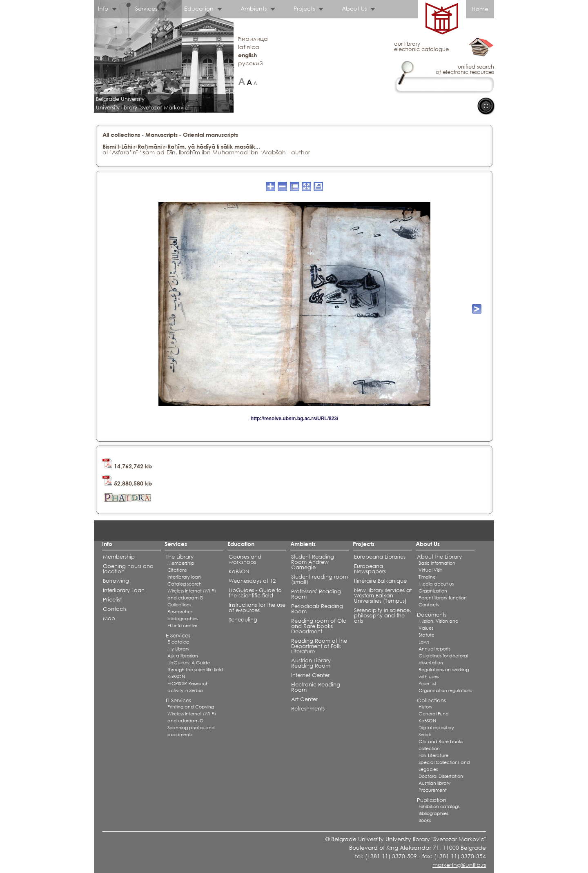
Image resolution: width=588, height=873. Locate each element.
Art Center (304, 699)
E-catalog (178, 642)
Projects (304, 8)
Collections (179, 605)
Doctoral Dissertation (441, 776)
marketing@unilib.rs (459, 865)
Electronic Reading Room (316, 687)
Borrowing (116, 581)
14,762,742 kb (127, 466)
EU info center (182, 626)
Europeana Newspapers (370, 569)
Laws (424, 642)
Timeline (427, 577)
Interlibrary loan (184, 577)
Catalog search (185, 584)
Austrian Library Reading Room (311, 663)
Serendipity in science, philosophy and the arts (383, 616)
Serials (425, 735)
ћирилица (253, 39)
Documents (432, 615)
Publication (432, 800)
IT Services (178, 700)
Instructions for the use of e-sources (257, 608)
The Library (180, 557)
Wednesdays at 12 (252, 581)
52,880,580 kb (127, 483)
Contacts (115, 609)
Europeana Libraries (380, 557)
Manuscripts (161, 135)
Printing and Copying (191, 707)
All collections (121, 135)
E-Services (178, 636)
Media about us (436, 584)
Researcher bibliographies (183, 615)
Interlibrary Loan (124, 590)
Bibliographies (433, 813)
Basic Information (437, 563)
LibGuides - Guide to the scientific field (255, 593)
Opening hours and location (128, 569)
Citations (177, 570)
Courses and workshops (245, 559)
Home (480, 9)
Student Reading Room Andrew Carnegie (313, 562)
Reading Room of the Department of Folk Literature (319, 646)
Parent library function (443, 598)
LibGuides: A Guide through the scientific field (195, 666)
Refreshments (308, 709)
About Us (354, 8)
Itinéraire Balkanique (380, 581)
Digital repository (436, 728)
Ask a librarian (183, 656)
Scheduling (243, 620)
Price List (428, 684)
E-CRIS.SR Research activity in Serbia (188, 687)
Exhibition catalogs (439, 806)
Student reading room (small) (320, 579)
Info (103, 8)
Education (199, 8)
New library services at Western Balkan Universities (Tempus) (383, 596)
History (425, 707)
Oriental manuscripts (210, 135)
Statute (427, 635)
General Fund (434, 714)
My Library (178, 649)
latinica (249, 47)
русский (251, 63)
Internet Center (310, 675)
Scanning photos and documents (191, 731)
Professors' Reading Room (316, 594)
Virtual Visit (430, 570)
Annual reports (434, 649)
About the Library (439, 557)
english (247, 55)
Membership (119, 557)
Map (109, 618)
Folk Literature (433, 755)
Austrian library (434, 783)
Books (425, 820)
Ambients (254, 8)
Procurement (433, 790)
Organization (433, 591)
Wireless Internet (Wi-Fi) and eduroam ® (192, 594)
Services (146, 8)
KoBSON (176, 677)
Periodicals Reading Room (317, 609)
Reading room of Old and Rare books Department (319, 626)
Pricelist (112, 600)
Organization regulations (445, 690)
